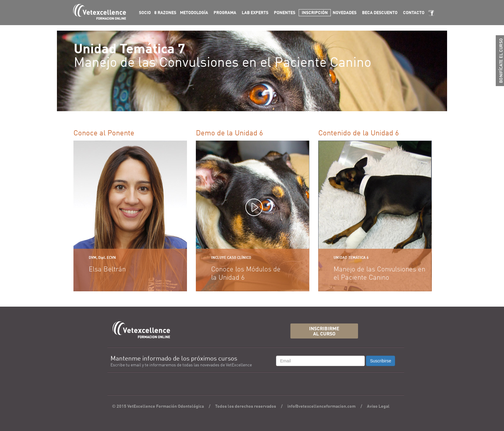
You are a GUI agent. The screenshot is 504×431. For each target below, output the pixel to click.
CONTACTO (414, 13)
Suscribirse (381, 361)
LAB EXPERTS (255, 13)
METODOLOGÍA (194, 13)
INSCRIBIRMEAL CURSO (324, 332)
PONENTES (285, 13)
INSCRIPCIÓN (315, 13)
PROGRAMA (225, 13)
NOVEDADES (345, 13)
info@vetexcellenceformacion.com (321, 406)
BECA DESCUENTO (380, 13)
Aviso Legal (378, 406)
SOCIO (145, 13)
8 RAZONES (165, 13)
